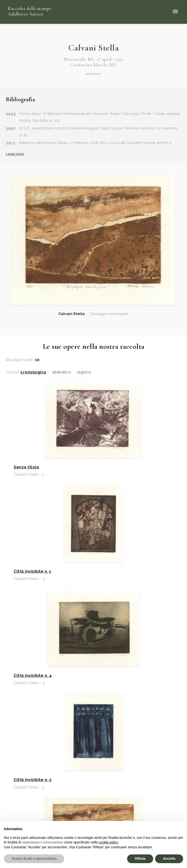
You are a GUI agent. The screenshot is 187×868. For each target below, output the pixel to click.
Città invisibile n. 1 (33, 571)
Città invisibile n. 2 (33, 780)
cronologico (33, 372)
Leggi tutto (15, 154)
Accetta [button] (169, 859)
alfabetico (62, 372)
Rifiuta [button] (140, 859)
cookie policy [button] (108, 842)
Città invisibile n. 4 (33, 676)
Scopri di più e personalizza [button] (34, 859)
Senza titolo (26, 467)
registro (84, 372)
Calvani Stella (72, 314)
